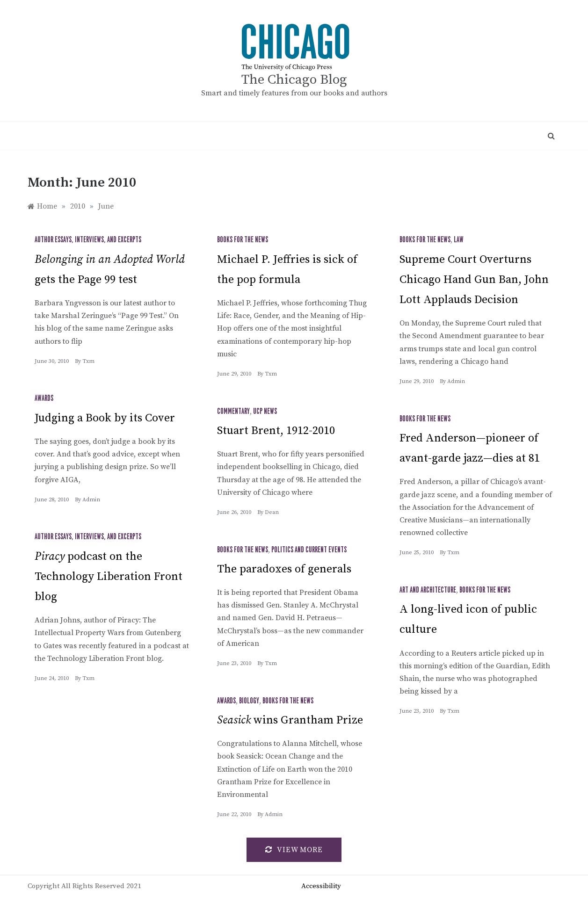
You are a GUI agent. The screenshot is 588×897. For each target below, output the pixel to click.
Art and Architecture (428, 590)
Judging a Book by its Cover (105, 418)
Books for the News (243, 240)
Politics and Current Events (309, 550)
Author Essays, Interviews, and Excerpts (88, 240)
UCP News (265, 412)
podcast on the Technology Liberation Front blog (109, 577)
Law (459, 240)
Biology (249, 701)
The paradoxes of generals (284, 569)
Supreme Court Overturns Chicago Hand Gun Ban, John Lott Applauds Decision (474, 280)
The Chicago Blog (294, 80)
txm (88, 361)
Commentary (233, 412)
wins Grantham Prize (290, 720)
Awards (44, 398)
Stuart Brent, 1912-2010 (276, 431)
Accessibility (321, 886)
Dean (272, 512)
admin (456, 381)
